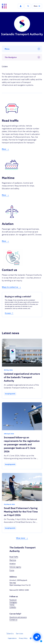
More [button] (5, 149)
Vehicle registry (15, 567)
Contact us (13, 620)
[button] (21, 6)
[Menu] (22, 49)
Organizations (12, 638)
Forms (12, 570)
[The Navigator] (22, 57)
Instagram (13, 602)
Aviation (13, 564)
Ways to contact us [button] (11, 287)
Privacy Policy (23, 638)
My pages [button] (9, 313)
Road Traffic (14, 557)
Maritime (13, 560)
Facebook (13, 600)
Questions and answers (18, 617)
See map (13, 583)
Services (20, 634)
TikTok (12, 605)
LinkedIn (13, 607)
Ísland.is (10, 634)
